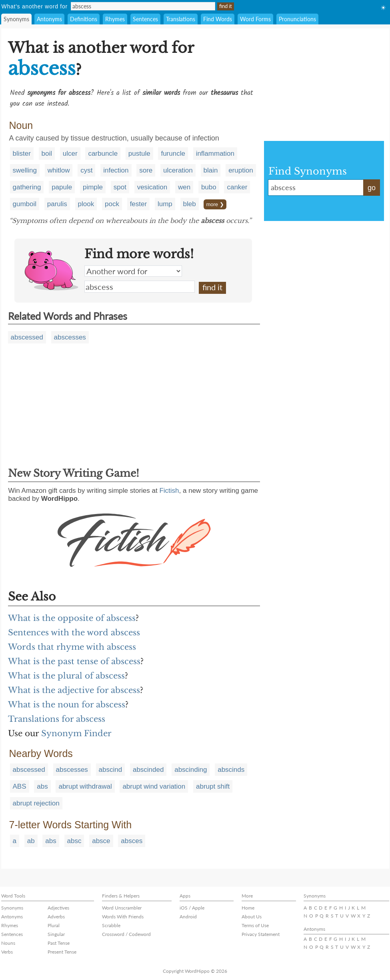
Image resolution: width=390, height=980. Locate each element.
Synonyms (16, 19)
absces (132, 841)
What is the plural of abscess (66, 676)
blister (22, 154)
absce (101, 841)
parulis (57, 204)
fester (139, 204)
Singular (56, 934)
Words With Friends (123, 917)
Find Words (218, 19)
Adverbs (56, 917)
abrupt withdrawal (85, 786)
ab (31, 841)
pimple (93, 187)
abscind (111, 770)
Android (188, 917)
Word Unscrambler (122, 908)
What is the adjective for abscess (74, 690)
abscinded (148, 770)
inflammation (215, 154)
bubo (209, 187)
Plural (54, 925)
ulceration (178, 170)
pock (112, 204)
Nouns (8, 943)
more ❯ (215, 204)
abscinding (191, 770)
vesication (152, 187)
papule (62, 187)
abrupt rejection (36, 803)
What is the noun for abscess (67, 705)
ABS (20, 786)
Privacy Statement (261, 934)
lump (165, 204)
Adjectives (58, 908)
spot (120, 187)
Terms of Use (255, 925)
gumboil (25, 204)
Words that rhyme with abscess (72, 647)
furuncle (173, 154)
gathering (27, 187)
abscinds (231, 770)
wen (184, 187)
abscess (140, 287)
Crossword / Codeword (126, 934)
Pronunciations (297, 19)
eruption (241, 170)
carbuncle (103, 154)
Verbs (7, 952)
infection (116, 170)
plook (86, 204)
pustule (139, 154)
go (372, 188)
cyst (86, 170)
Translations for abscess (57, 719)
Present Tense (62, 952)
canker (237, 187)
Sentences (145, 19)
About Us (252, 917)
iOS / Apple (192, 908)
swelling (25, 170)
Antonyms (49, 19)
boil (47, 154)
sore (146, 170)
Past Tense (59, 943)
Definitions (84, 19)
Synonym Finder (76, 733)
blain (211, 170)
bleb (190, 204)
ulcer (70, 154)
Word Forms (255, 19)
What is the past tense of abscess (74, 661)
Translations (181, 19)
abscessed (27, 337)
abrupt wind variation (154, 786)
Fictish (169, 491)
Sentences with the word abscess (74, 633)
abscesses (70, 337)
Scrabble (111, 925)
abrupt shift (213, 786)
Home (248, 908)
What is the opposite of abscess (72, 618)
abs (42, 786)
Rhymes (115, 19)
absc (74, 841)
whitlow (59, 170)
